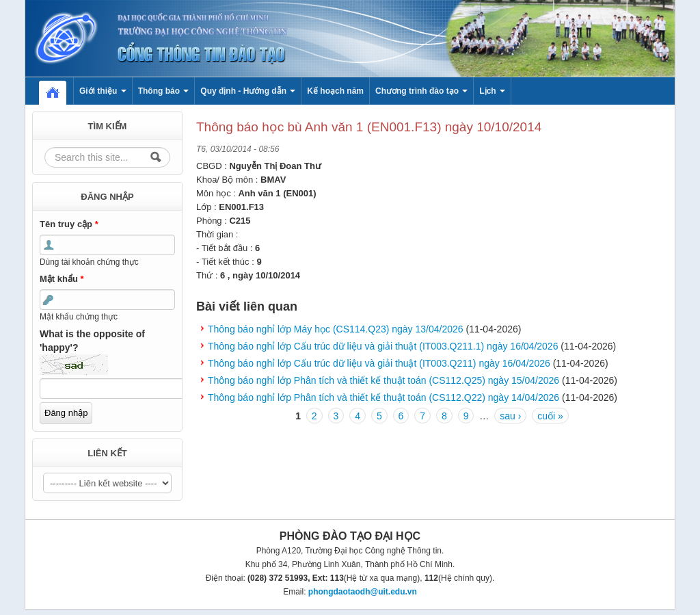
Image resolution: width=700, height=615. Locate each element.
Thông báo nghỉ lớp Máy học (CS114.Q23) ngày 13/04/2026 (336, 329)
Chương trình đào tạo (421, 91)
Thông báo (164, 91)
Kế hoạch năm (335, 91)
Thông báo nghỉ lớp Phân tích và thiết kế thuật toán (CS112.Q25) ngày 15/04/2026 (383, 380)
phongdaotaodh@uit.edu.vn (363, 592)
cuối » (550, 416)
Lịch (492, 91)
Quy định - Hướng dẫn (248, 91)
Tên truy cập (69, 224)
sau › (510, 416)
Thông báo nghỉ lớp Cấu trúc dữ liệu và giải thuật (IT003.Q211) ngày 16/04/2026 (379, 363)
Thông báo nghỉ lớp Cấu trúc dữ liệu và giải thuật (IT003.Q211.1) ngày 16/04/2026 (383, 346)
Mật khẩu (62, 279)
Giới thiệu (103, 91)
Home (59, 91)
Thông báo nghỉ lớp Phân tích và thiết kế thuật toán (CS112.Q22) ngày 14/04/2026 (383, 397)
